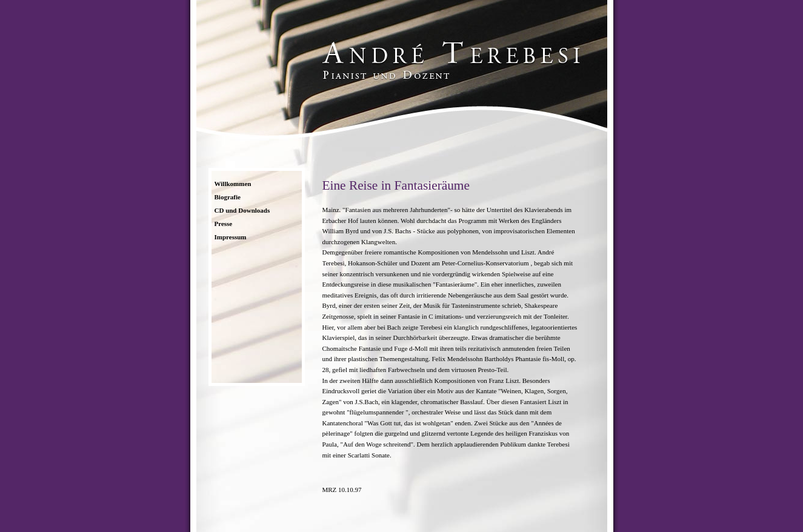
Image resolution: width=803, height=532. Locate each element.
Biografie (228, 197)
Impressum (231, 237)
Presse (224, 224)
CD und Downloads (242, 210)
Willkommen (233, 184)
